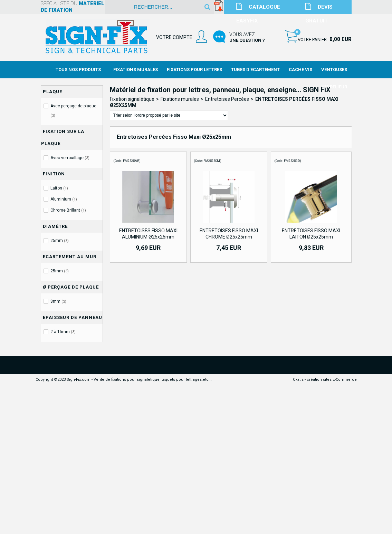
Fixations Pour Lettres (194, 70)
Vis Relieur (334, 87)
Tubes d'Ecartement (255, 70)
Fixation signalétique (132, 99)
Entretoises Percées (227, 99)
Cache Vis (300, 70)
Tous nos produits (78, 70)
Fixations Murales (136, 70)
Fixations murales (180, 99)
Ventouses (334, 70)
